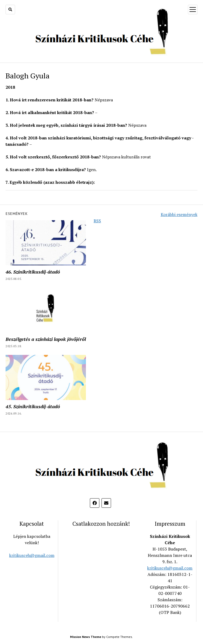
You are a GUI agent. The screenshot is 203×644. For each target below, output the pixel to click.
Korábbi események (179, 214)
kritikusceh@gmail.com (32, 555)
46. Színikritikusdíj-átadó (33, 272)
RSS (97, 221)
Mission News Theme (86, 637)
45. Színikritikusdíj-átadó (33, 406)
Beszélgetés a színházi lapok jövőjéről (46, 339)
